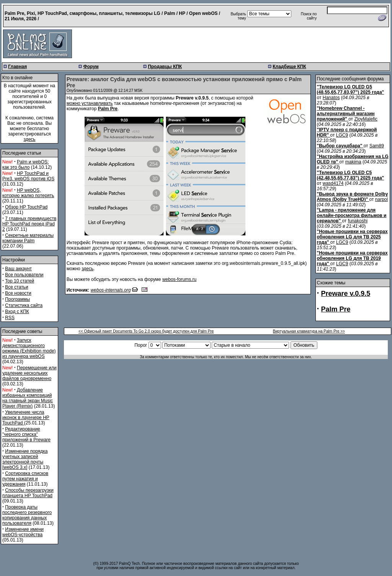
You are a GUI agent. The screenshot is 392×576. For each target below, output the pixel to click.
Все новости (18, 293)
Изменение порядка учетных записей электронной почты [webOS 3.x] (25, 459)
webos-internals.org (111, 290)
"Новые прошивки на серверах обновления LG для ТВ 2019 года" (352, 258)
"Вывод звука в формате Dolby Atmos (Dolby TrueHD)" (353, 197)
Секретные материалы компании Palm (28, 238)
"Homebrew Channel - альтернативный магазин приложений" (346, 114)
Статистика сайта (24, 305)
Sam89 (377, 146)
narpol (381, 199)
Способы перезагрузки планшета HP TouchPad (28, 493)
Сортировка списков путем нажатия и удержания (25, 479)
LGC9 (342, 135)
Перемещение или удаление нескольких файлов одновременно (29, 373)
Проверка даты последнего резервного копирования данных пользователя (27, 515)
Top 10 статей (20, 281)
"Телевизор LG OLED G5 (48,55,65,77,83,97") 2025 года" (351, 90)
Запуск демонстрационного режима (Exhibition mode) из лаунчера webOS (29, 348)
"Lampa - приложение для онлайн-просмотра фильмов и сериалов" (352, 215)
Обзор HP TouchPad (26, 207)
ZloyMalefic (366, 119)
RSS (10, 318)
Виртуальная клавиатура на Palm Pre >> (309, 331)
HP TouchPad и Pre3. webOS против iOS (28, 176)
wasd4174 (333, 183)
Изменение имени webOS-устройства (23, 532)
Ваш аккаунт (18, 269)
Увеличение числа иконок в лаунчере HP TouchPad (26, 418)
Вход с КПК (17, 312)
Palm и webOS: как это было (25, 165)
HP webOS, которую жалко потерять (28, 193)
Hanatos (331, 98)
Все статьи (16, 287)
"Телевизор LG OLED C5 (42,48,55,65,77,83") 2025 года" (351, 175)
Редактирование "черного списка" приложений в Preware (26, 434)
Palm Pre (108, 109)
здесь (29, 139)
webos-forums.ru (179, 279)
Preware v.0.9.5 (346, 294)
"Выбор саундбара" (340, 146)
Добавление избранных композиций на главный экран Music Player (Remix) (28, 398)
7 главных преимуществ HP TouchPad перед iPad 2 (29, 224)
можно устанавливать (90, 103)
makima (353, 162)
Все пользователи (24, 275)
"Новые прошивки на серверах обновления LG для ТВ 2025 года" (352, 237)
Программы (17, 299)
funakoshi (358, 221)
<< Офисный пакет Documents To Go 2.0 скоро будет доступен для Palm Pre (146, 331)
